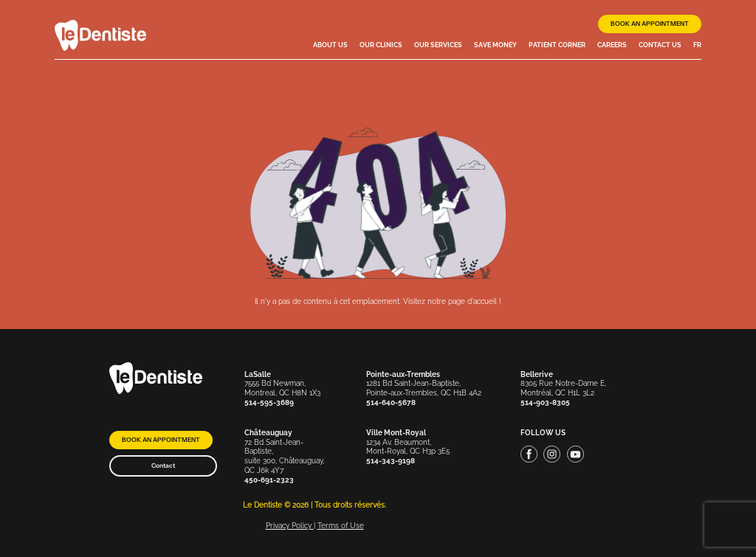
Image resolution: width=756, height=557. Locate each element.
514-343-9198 (391, 461)
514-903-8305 (545, 402)
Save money (495, 45)
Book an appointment (650, 24)
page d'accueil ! (475, 301)
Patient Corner (557, 45)
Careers (612, 45)
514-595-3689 (269, 402)
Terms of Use (341, 526)
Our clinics (381, 45)
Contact (163, 466)
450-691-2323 (269, 480)
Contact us (660, 45)
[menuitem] (697, 46)
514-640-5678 (391, 402)
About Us (330, 45)
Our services (438, 45)
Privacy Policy (290, 526)
